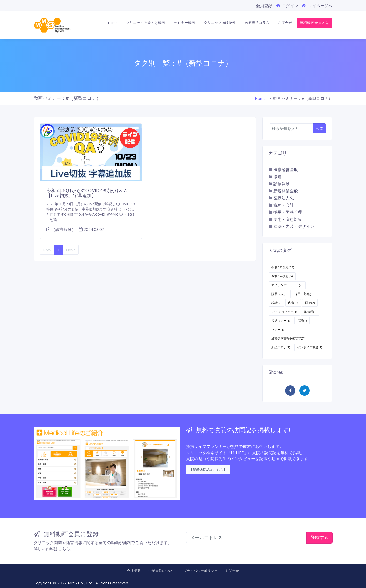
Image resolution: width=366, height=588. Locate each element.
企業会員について (162, 571)
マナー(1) (278, 329)
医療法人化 (284, 198)
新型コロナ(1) (281, 347)
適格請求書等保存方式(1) (288, 338)
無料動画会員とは (315, 22)
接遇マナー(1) (281, 321)
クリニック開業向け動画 (146, 22)
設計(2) (276, 303)
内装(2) (293, 303)
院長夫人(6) (280, 294)
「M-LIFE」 (237, 453)
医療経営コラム (257, 22)
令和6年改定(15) (283, 267)
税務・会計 (284, 205)
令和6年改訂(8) (282, 276)
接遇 (278, 177)
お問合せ (285, 22)
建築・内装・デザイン (294, 226)
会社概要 (134, 571)
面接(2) (310, 303)
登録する (319, 537)
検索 (320, 129)
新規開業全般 (286, 191)
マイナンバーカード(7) (287, 285)
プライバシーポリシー (201, 571)
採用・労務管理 (288, 212)
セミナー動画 (185, 22)
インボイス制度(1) (310, 347)
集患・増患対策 (288, 219)
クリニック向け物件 (220, 22)
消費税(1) (310, 312)
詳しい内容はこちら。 (54, 549)
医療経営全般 (286, 169)
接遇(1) (302, 321)
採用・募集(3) (304, 294)
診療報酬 (282, 184)
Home (113, 22)
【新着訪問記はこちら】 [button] (208, 470)
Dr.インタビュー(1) (284, 312)
